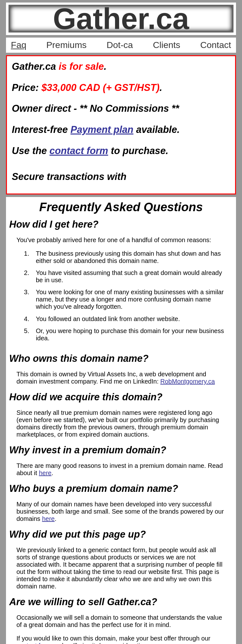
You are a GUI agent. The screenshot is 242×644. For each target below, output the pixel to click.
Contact (216, 45)
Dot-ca (120, 45)
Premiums (66, 45)
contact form (79, 151)
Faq (19, 45)
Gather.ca (121, 19)
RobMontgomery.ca (188, 381)
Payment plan (102, 130)
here (45, 473)
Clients (167, 45)
